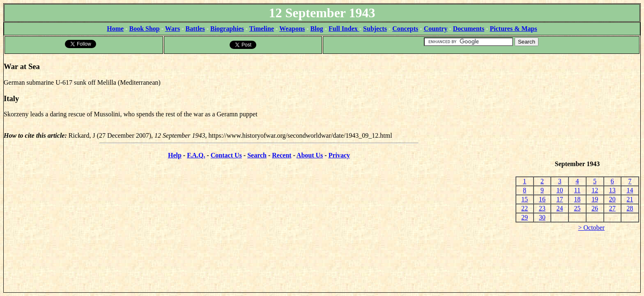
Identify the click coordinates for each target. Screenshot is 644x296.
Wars (172, 29)
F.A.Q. (196, 155)
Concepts (405, 29)
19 (595, 199)
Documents (469, 29)
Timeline (262, 29)
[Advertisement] (577, 107)
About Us (310, 155)
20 (612, 199)
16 (542, 199)
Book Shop (144, 29)
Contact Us (226, 155)
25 (577, 208)
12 (595, 190)
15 (524, 199)
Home (115, 29)
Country (436, 29)
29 (524, 217)
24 (560, 208)
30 (542, 217)
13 (612, 190)
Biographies (227, 29)
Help (175, 155)
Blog (317, 29)
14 (630, 190)
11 (577, 190)
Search (257, 155)
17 (560, 199)
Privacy (339, 155)
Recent (282, 155)
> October (592, 228)
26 (595, 208)
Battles (195, 29)
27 (612, 208)
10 (560, 190)
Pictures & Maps (514, 29)
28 (630, 208)
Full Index (344, 29)
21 (630, 199)
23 (542, 208)
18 (577, 199)
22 (524, 208)
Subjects (375, 29)
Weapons (292, 29)
